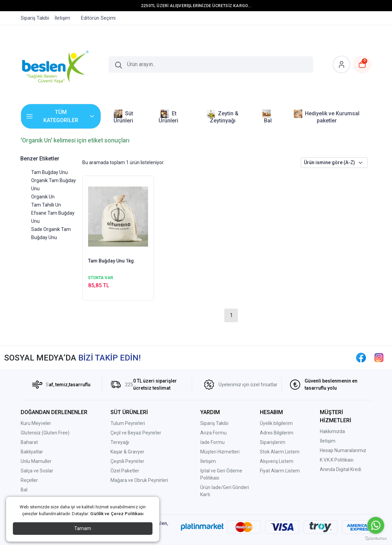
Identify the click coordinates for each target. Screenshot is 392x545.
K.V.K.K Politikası (337, 460)
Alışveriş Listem (277, 461)
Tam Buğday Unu (49, 172)
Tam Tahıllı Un (46, 205)
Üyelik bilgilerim (276, 423)
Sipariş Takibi (214, 423)
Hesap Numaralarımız (343, 450)
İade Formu (212, 442)
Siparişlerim (273, 442)
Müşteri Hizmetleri (220, 452)
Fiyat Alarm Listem (280, 471)
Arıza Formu (213, 433)
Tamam (83, 528)
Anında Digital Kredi (341, 469)
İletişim (208, 461)
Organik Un (43, 197)
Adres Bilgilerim (277, 433)
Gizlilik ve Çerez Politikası (117, 514)
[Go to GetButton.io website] (376, 538)
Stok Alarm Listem (280, 452)
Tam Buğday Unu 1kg (111, 261)
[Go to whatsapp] (376, 525)
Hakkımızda (332, 431)
